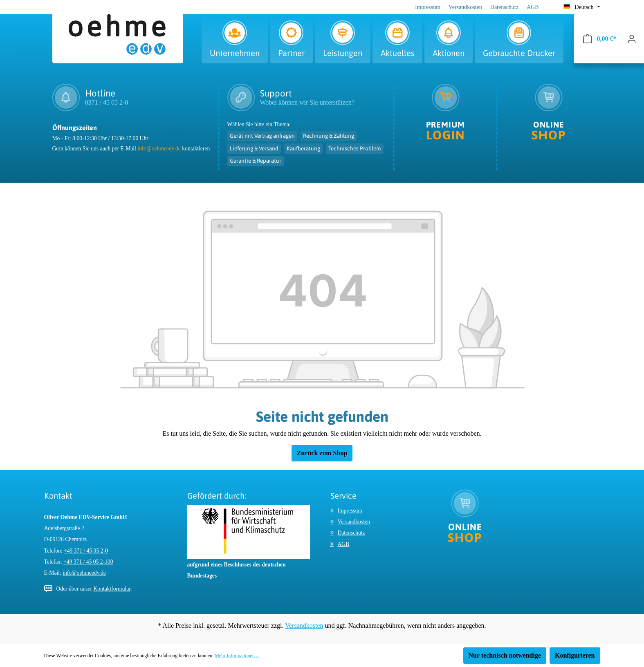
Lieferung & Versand (254, 148)
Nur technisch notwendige (505, 655)
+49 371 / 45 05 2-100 (88, 562)
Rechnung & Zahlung (329, 136)
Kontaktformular (112, 589)
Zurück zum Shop (322, 453)
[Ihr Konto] (632, 39)
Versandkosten (465, 7)
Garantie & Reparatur (256, 161)
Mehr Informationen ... (237, 656)
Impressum (428, 7)
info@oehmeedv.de (159, 149)
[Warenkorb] (600, 39)
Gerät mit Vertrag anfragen (262, 136)
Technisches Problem (355, 148)
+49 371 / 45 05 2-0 (86, 551)
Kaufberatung (303, 148)
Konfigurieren (575, 655)
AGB (533, 7)
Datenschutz (504, 7)
